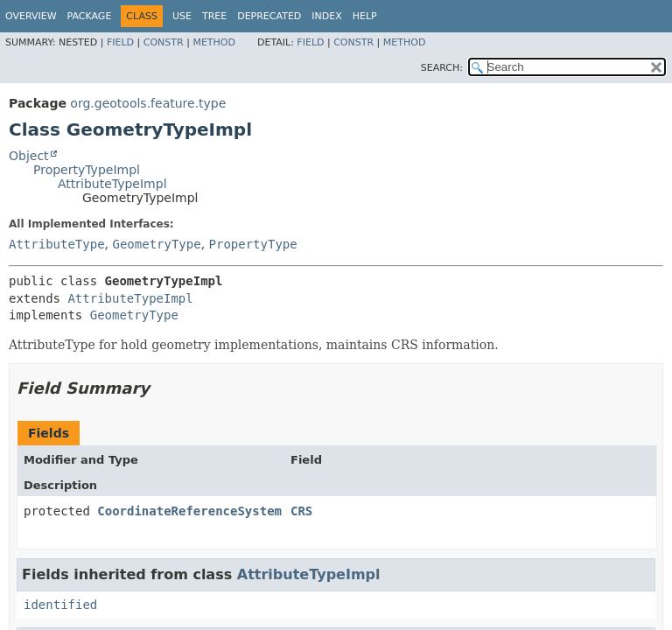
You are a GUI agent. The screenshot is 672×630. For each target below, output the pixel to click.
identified (60, 605)
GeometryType (156, 244)
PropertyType (253, 244)
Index (326, 16)
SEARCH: (442, 68)
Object (29, 156)
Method (214, 42)
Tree (214, 16)
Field (120, 42)
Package (90, 16)
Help (365, 16)
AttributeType (57, 244)
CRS (301, 511)
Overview (31, 16)
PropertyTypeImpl (87, 170)
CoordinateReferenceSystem (189, 511)
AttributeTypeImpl (112, 184)
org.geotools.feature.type (148, 103)
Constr (164, 42)
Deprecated (269, 16)
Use (182, 16)
